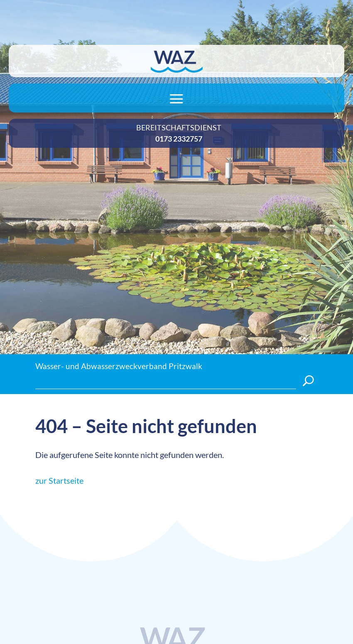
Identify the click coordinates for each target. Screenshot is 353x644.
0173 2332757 (179, 139)
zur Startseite (59, 480)
